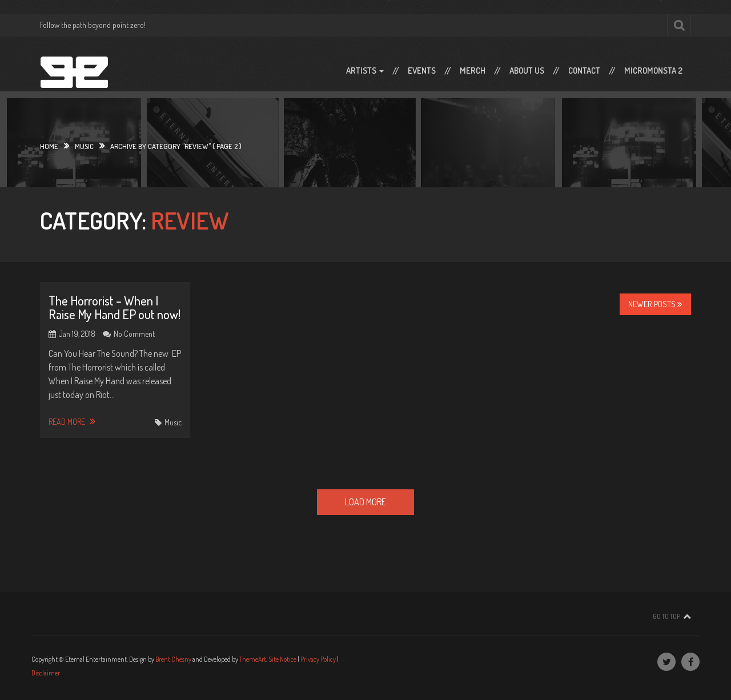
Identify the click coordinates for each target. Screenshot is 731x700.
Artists (365, 71)
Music (84, 146)
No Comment (134, 334)
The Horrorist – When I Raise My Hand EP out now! (115, 307)
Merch (473, 71)
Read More (72, 421)
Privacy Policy (318, 659)
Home (49, 146)
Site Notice (282, 659)
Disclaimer (46, 673)
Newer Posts (655, 304)
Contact (584, 71)
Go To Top (666, 616)
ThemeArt (253, 659)
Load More (365, 502)
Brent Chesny (173, 659)
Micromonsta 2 (653, 71)
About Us (527, 71)
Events (422, 71)
